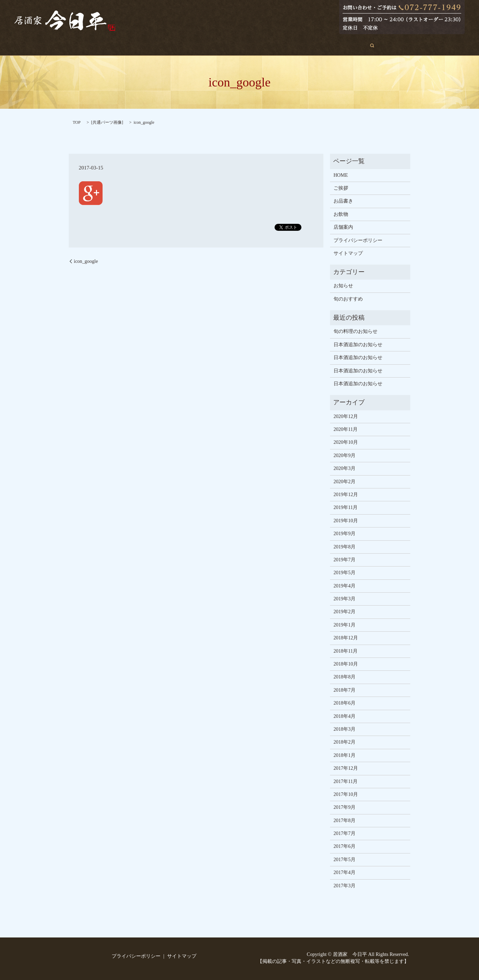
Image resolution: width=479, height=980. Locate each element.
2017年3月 (345, 886)
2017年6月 (345, 846)
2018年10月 (346, 664)
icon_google (86, 261)
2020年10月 (346, 442)
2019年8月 (345, 547)
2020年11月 (346, 429)
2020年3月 (345, 468)
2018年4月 (345, 716)
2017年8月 (345, 821)
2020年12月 (346, 416)
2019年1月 (345, 625)
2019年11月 (346, 507)
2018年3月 (345, 729)
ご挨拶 (164, 45)
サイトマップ (348, 253)
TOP (77, 122)
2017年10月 (346, 794)
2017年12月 (346, 768)
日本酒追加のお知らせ (358, 345)
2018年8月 (345, 677)
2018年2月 (345, 742)
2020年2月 (345, 482)
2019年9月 (345, 534)
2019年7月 (345, 560)
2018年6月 (345, 703)
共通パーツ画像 (107, 122)
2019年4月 (345, 586)
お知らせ (343, 286)
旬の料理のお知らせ (355, 331)
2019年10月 (346, 521)
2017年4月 (345, 872)
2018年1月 (345, 755)
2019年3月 (345, 599)
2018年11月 (346, 651)
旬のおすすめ (198, 45)
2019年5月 (345, 573)
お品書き (234, 45)
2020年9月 (345, 455)
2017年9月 (345, 807)
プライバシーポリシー (358, 240)
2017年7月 (345, 833)
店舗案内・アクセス (304, 45)
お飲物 (263, 45)
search (343, 45)
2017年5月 (345, 860)
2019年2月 (345, 612)
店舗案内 (343, 227)
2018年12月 (346, 638)
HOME (138, 45)
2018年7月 (345, 690)
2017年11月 (346, 781)
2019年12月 (346, 495)
